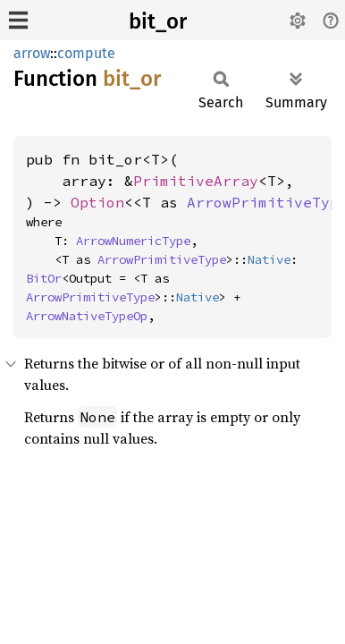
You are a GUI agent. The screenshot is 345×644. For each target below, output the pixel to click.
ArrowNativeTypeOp (87, 316)
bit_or (158, 21)
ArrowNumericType (133, 241)
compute (86, 53)
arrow (32, 53)
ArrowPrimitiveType (162, 259)
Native (269, 259)
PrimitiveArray (196, 181)
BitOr (44, 278)
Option (97, 202)
